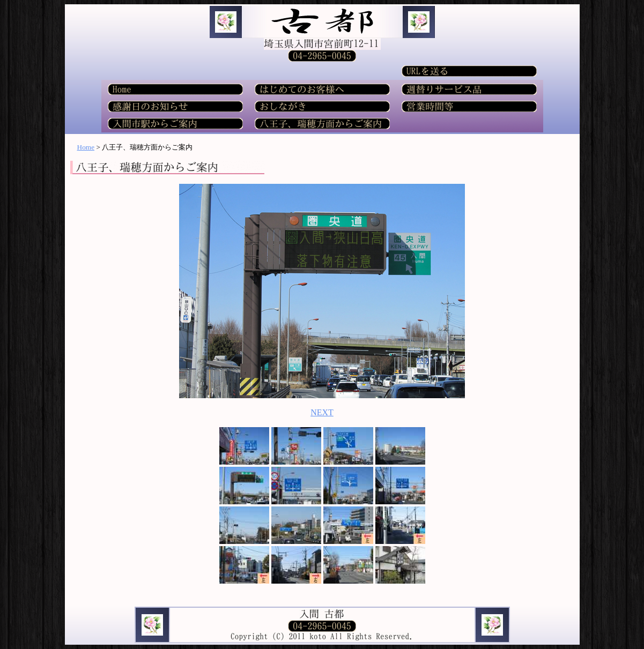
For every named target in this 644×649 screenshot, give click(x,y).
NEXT (322, 412)
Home (86, 147)
